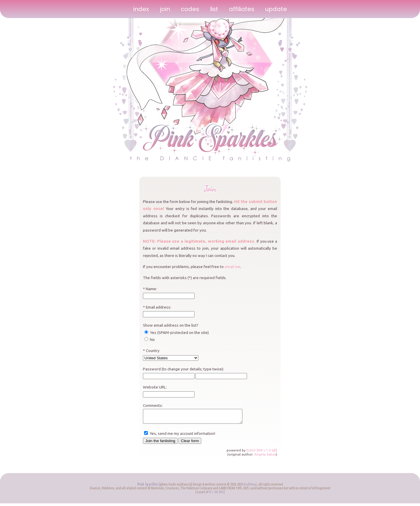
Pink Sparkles (148, 487)
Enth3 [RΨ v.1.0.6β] (262, 453)
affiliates (242, 9)
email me (232, 267)
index (141, 9)
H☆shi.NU (216, 494)
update (276, 9)
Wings (253, 487)
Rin (246, 487)
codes (190, 9)
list (214, 9)
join (165, 9)
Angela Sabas (265, 457)
